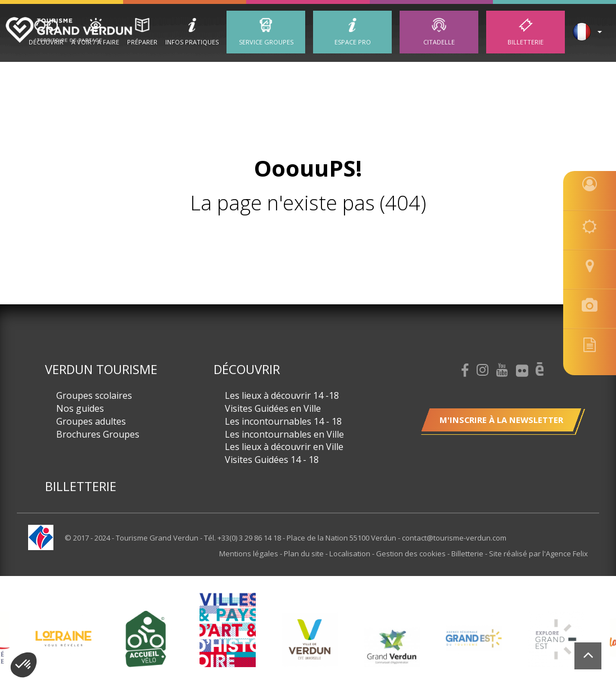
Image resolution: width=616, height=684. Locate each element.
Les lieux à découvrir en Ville (284, 447)
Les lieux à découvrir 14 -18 (282, 395)
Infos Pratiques (192, 42)
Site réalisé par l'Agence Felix (538, 553)
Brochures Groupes (98, 434)
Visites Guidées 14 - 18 (272, 460)
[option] (310, 639)
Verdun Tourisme (101, 369)
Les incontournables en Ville (284, 434)
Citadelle (439, 42)
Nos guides (80, 408)
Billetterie (526, 42)
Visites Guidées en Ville (273, 408)
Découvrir (46, 42)
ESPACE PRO (353, 42)
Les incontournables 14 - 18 (283, 421)
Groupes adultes (91, 421)
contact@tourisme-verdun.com (454, 538)
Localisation (351, 553)
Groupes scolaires (94, 395)
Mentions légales (250, 553)
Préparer (142, 42)
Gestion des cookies (412, 553)
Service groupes (266, 42)
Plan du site (305, 553)
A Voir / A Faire (95, 42)
